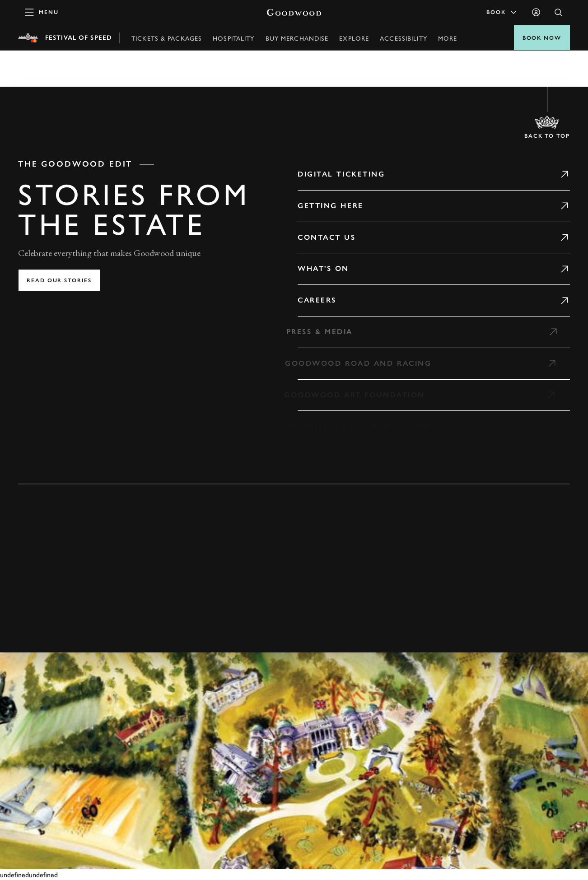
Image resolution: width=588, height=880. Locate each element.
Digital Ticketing (341, 174)
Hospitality (233, 38)
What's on (323, 268)
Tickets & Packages (167, 38)
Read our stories (59, 280)
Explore (354, 38)
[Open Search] (559, 12)
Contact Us (327, 237)
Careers (317, 300)
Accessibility (404, 38)
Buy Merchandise (297, 38)
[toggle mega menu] (42, 12)
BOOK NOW (542, 38)
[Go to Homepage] (294, 12)
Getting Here (331, 206)
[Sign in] (536, 12)
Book (502, 12)
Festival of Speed (79, 38)
